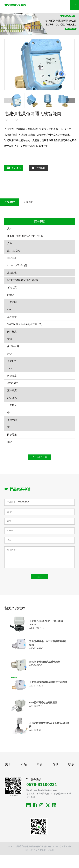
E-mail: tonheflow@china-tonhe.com (42, 790)
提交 (39, 577)
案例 (39, 764)
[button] (70, 100)
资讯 (55, 764)
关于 (8, 764)
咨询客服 (39, 168)
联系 (71, 764)
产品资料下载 (39, 457)
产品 (24, 764)
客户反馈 (14, 168)
